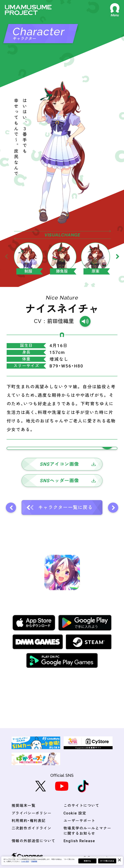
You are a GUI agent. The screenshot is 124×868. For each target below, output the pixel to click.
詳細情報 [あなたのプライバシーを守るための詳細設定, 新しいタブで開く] (34, 861)
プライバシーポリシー (31, 813)
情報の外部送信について (33, 841)
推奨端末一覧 (24, 806)
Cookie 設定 (75, 813)
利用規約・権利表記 (29, 821)
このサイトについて (81, 806)
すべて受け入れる (107, 861)
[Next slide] (118, 256)
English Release (79, 841)
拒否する (87, 861)
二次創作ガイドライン (31, 828)
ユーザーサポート (79, 821)
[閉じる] (119, 860)
